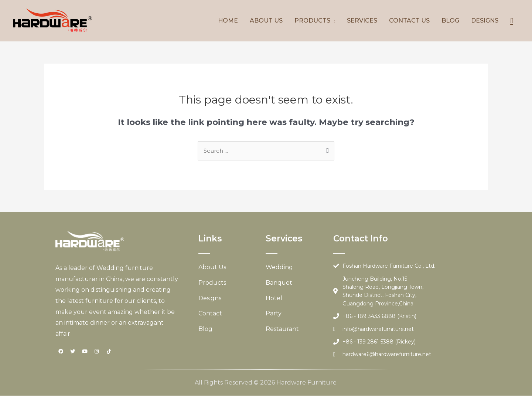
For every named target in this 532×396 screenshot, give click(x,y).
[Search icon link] (512, 21)
